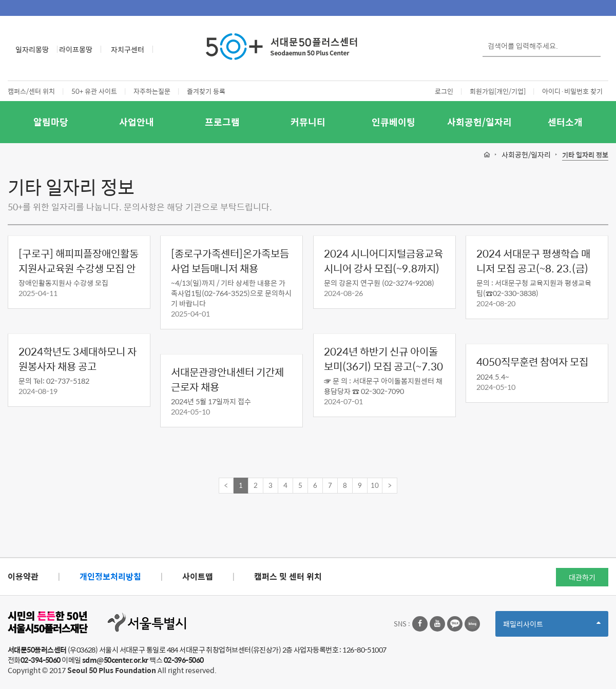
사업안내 (137, 122)
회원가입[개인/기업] (498, 91)
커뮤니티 (308, 122)
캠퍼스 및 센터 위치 (288, 576)
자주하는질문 (152, 91)
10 (375, 485)
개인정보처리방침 (110, 576)
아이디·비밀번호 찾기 (572, 91)
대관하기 (582, 577)
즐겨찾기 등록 (206, 91)
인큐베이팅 (393, 122)
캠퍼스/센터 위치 (31, 91)
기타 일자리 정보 (585, 155)
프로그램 (222, 122)
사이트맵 (198, 576)
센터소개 (565, 122)
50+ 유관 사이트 (94, 91)
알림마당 (51, 122)
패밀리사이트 (552, 627)
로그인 (444, 91)
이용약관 (23, 576)
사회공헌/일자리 (479, 122)
